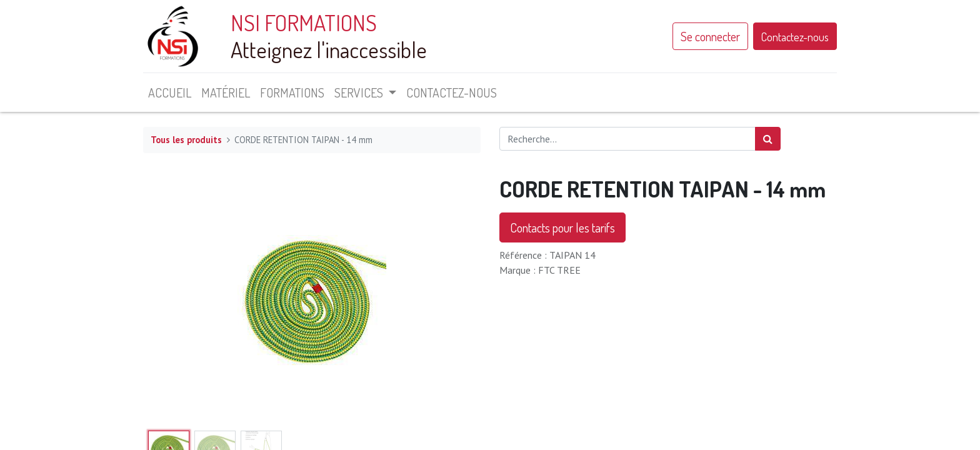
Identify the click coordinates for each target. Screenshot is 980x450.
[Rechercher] (768, 139)
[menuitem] (170, 92)
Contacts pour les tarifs (562, 227)
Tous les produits (186, 140)
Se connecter (710, 36)
